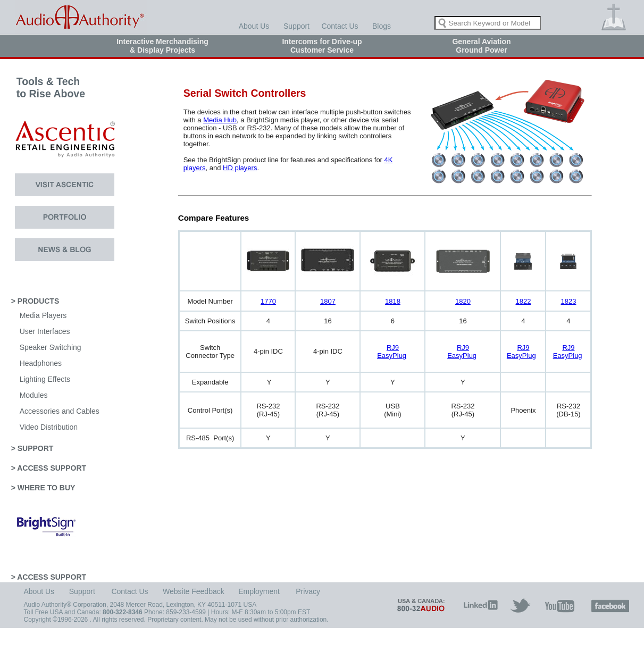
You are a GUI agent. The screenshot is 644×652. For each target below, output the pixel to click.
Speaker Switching (51, 347)
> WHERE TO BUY (43, 488)
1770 (268, 301)
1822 (523, 301)
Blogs (382, 26)
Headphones (41, 363)
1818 (393, 301)
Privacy (308, 591)
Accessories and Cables (60, 411)
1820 (463, 301)
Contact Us (340, 26)
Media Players (43, 315)
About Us (254, 26)
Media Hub (220, 120)
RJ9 (393, 348)
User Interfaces (45, 331)
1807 (328, 301)
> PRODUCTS (35, 301)
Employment (259, 591)
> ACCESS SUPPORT (49, 468)
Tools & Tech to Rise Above (44, 94)
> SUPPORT (32, 448)
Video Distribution (49, 427)
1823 (568, 301)
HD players (240, 168)
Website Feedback (194, 591)
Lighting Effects (45, 379)
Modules (34, 395)
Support (296, 26)
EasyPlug (392, 356)
